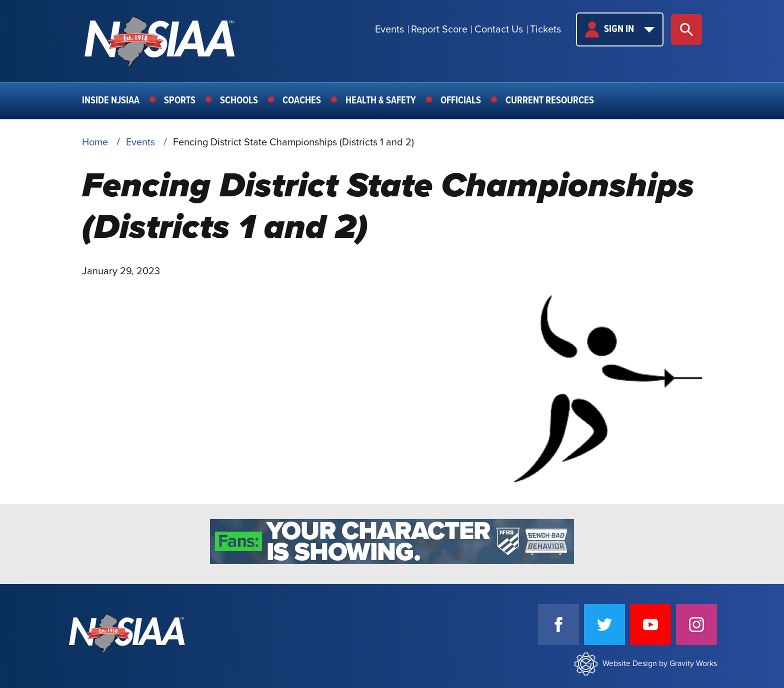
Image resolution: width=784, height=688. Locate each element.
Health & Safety (381, 101)
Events (389, 29)
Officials (461, 101)
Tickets (545, 29)
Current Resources (550, 101)
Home (95, 142)
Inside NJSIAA (111, 101)
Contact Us (499, 29)
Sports (180, 101)
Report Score (439, 29)
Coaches (302, 101)
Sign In (620, 29)
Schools (239, 101)
